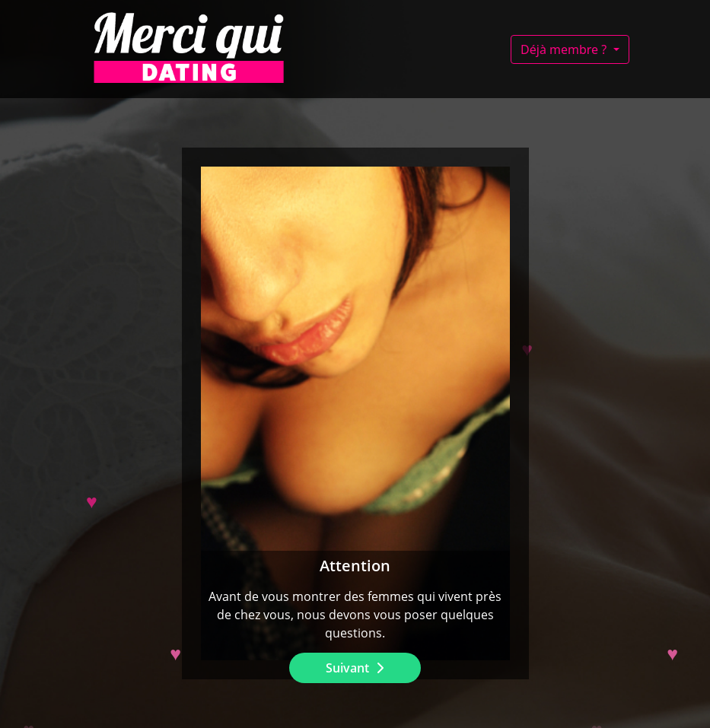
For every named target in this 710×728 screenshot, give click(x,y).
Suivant (349, 668)
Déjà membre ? (565, 49)
